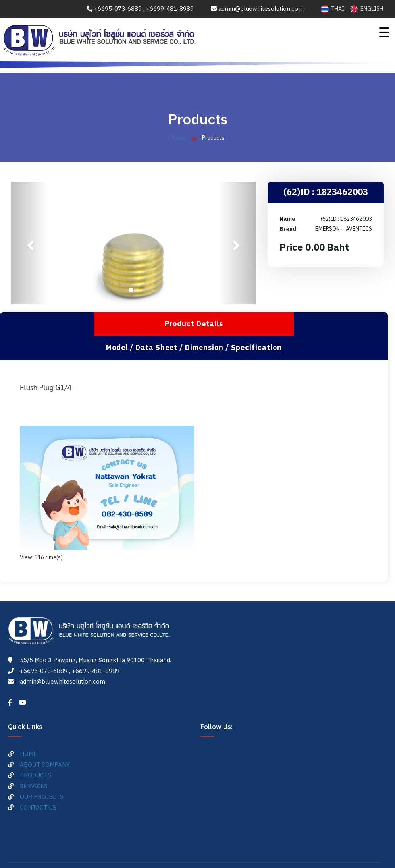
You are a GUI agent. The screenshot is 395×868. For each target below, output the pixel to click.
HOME (28, 730)
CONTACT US (38, 784)
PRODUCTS (36, 752)
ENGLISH (367, 9)
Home (178, 138)
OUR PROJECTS (42, 773)
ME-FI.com (251, 850)
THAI (333, 9)
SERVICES (34, 763)
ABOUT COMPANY (45, 741)
